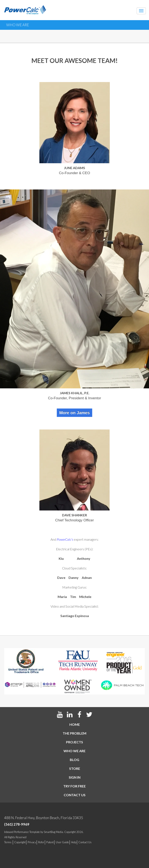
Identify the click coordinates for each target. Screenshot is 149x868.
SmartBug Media (53, 832)
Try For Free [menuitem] (74, 786)
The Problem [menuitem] (74, 733)
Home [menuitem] (75, 724)
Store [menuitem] (75, 768)
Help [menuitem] (74, 842)
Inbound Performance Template (22, 832)
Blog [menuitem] (74, 760)
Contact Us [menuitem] (85, 842)
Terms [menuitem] (8, 842)
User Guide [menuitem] (62, 842)
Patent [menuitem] (50, 842)
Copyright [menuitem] (20, 842)
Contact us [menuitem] (75, 795)
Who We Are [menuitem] (74, 751)
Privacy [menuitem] (32, 842)
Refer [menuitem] (41, 842)
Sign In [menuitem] (75, 777)
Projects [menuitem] (74, 742)
